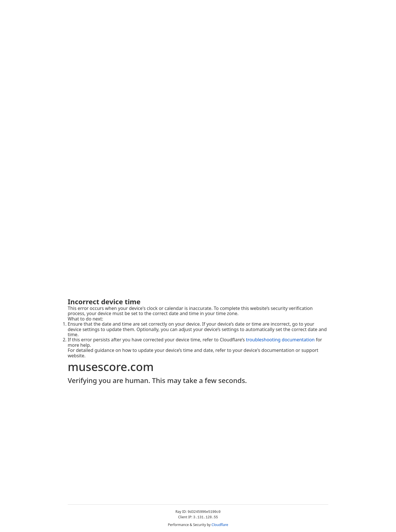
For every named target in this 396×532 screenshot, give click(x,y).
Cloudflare (220, 525)
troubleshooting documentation (280, 340)
